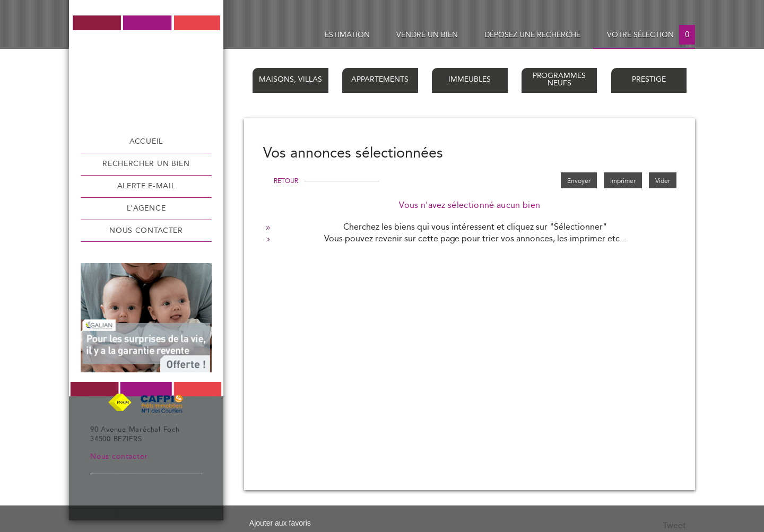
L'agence (146, 208)
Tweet (674, 526)
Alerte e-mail (146, 186)
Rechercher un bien (146, 164)
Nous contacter (146, 231)
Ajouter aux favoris (280, 523)
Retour (286, 181)
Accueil (146, 142)
